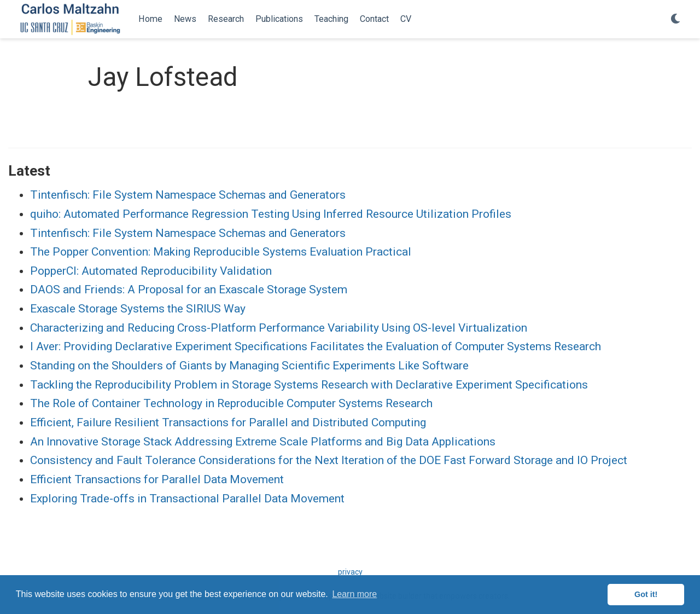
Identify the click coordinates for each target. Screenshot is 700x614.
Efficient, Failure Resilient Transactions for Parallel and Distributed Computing (228, 422)
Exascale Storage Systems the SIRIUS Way (138, 309)
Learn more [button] (354, 594)
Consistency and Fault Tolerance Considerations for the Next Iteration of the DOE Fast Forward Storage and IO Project (329, 460)
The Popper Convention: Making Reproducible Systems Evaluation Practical (221, 252)
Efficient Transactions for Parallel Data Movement (157, 479)
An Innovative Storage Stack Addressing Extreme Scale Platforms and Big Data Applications (263, 442)
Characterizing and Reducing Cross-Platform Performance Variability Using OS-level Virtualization (279, 328)
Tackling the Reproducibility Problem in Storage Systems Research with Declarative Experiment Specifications (309, 385)
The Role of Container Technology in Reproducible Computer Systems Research (231, 403)
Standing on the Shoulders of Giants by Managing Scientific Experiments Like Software (249, 366)
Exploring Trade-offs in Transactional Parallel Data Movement (187, 499)
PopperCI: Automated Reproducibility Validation (151, 271)
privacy (350, 572)
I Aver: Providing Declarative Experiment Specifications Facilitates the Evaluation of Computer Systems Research (316, 346)
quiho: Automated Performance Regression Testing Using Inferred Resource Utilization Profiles (271, 214)
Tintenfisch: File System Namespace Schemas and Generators (188, 195)
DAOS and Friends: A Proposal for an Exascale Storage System (189, 289)
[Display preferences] (675, 19)
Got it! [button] (646, 594)
